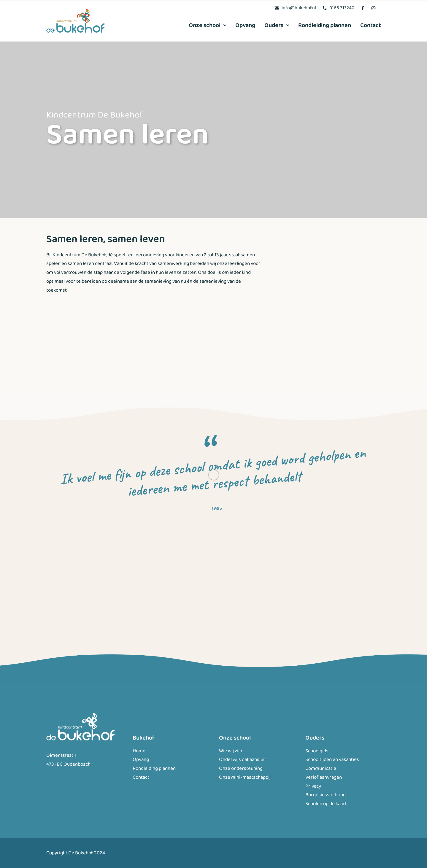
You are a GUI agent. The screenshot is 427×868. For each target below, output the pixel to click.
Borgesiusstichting (326, 795)
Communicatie (321, 768)
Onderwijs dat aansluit (243, 760)
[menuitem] (295, 8)
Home (139, 751)
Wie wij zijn (231, 751)
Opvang (245, 25)
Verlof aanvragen (324, 777)
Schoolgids (317, 751)
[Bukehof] (76, 21)
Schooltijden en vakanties (332, 760)
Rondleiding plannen (325, 25)
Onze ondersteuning (241, 768)
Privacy (313, 786)
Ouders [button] (277, 25)
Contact (371, 25)
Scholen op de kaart (326, 804)
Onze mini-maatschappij (245, 777)
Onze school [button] (207, 25)
